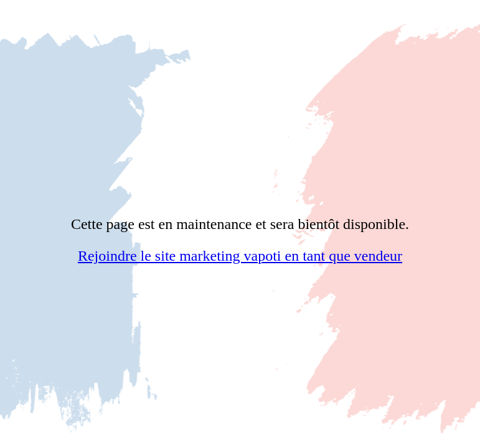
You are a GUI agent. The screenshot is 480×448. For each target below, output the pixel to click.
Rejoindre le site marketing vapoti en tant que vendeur (240, 256)
